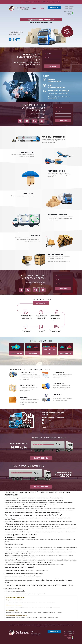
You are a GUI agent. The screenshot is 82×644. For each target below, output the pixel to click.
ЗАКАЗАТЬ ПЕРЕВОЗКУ (41, 458)
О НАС (22, 2)
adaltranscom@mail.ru (69, 11)
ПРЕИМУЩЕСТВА (52, 2)
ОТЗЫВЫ (59, 2)
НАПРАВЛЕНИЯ (45, 2)
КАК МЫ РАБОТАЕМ (36, 2)
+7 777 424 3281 (69, 9)
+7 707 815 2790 (69, 7)
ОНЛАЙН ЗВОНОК (54, 7)
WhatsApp (69, 13)
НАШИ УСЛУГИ (28, 2)
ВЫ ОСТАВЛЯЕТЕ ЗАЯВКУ (41, 303)
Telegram (69, 14)
